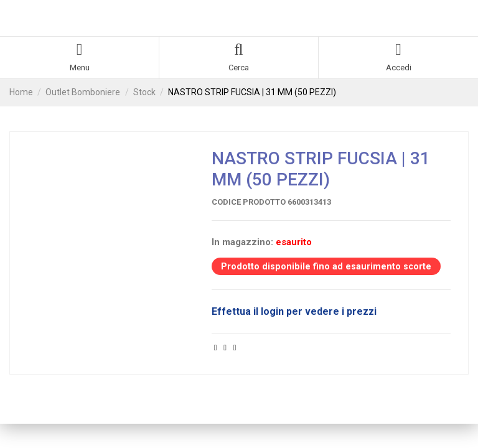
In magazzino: (242, 242)
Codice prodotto (249, 202)
